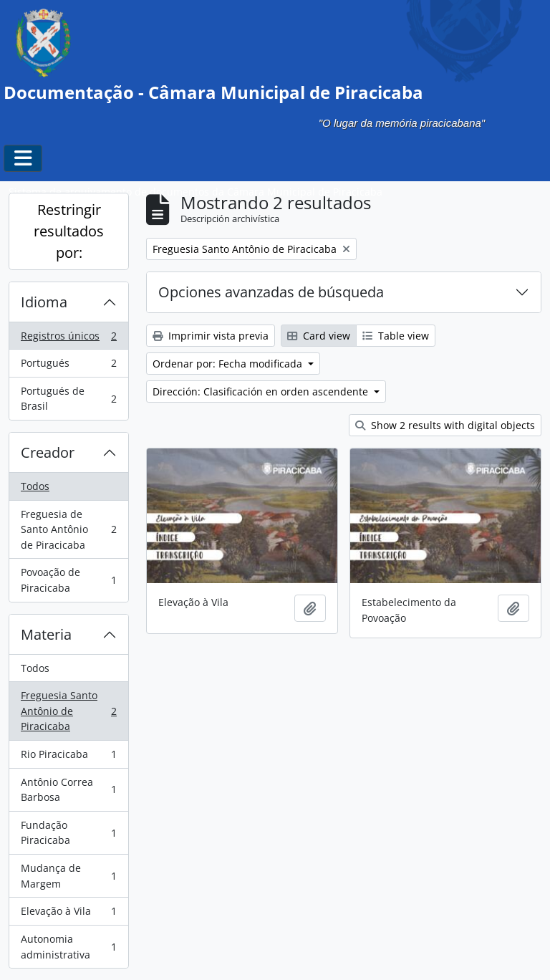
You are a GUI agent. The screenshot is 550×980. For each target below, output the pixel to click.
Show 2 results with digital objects (445, 425)
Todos (35, 486)
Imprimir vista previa (211, 336)
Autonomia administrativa (68, 947)
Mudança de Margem (68, 876)
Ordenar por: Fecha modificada (229, 364)
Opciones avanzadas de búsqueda (271, 292)
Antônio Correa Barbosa (68, 790)
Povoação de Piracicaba (68, 580)
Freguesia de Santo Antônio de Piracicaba (68, 529)
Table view (396, 336)
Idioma (44, 302)
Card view (319, 336)
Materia (46, 634)
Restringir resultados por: (69, 231)
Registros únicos (68, 339)
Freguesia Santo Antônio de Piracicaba (68, 711)
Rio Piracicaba (68, 757)
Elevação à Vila (68, 914)
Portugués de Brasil (68, 399)
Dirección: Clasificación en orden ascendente (262, 391)
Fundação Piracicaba (68, 833)
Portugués (68, 366)
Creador (48, 452)
